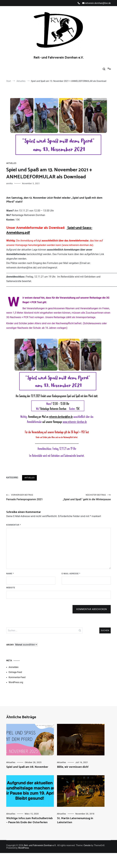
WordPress (23, 852)
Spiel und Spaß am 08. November (27, 771)
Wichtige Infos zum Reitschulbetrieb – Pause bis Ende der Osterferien (29, 825)
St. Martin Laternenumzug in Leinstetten (75, 825)
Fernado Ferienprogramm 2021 (32, 498)
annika (9, 184)
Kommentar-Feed (17, 682)
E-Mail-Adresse (71, 578)
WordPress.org (16, 687)
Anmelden (14, 672)
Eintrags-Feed (15, 677)
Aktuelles (11, 163)
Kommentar (14, 529)
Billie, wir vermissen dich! (73, 771)
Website (11, 592)
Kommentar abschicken (92, 614)
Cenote (87, 850)
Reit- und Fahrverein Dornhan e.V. (59, 58)
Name (10, 578)
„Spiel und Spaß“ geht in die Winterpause (85, 500)
